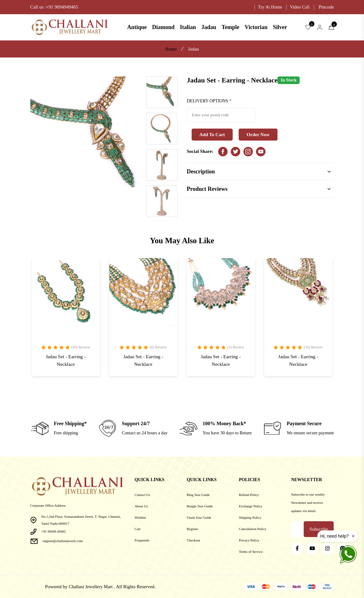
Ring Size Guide (198, 495)
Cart (137, 529)
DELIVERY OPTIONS (209, 101)
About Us (141, 506)
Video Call (299, 7)
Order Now (258, 135)
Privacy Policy (249, 540)
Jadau (209, 27)
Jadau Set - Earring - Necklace (66, 362)
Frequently (142, 540)
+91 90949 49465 (54, 532)
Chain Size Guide (199, 517)
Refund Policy (249, 495)
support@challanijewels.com (63, 541)
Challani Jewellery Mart (92, 587)
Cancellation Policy (253, 529)
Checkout (193, 540)
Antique (137, 27)
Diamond (163, 27)
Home (171, 49)
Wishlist (140, 517)
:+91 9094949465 (61, 7)
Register (192, 529)
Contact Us (142, 495)
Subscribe (319, 529)
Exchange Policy (251, 506)
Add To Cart (212, 135)
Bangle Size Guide (200, 506)
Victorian (256, 27)
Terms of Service (251, 552)
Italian (188, 27)
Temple (230, 27)
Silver (280, 27)
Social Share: (200, 152)
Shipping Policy (250, 517)
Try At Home (269, 7)
